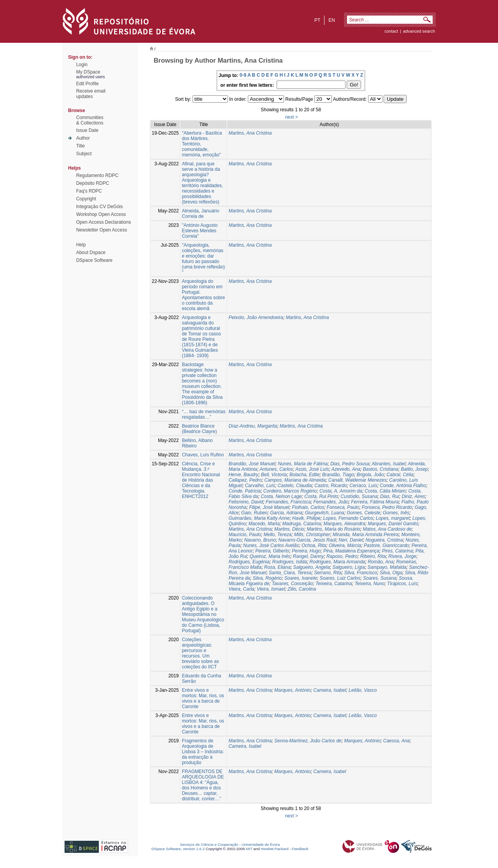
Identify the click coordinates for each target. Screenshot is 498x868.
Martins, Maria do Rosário (333, 529)
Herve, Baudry (243, 475)
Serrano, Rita (328, 573)
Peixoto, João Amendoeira (256, 317)
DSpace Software (94, 260)
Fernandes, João (331, 502)
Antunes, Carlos (276, 469)
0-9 (243, 75)
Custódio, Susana (359, 496)
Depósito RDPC (93, 183)
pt (317, 20)
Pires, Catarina (397, 551)
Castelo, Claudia (295, 486)
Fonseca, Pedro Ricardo (387, 507)
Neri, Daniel (351, 540)
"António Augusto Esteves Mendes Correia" (200, 231)
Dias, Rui (390, 496)
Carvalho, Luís (260, 486)
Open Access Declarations (104, 222)
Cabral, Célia (400, 475)
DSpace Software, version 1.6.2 (178, 849)
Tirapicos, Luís (402, 584)
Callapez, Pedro (245, 480)
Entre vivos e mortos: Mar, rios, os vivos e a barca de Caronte (203, 698)
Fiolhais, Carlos (308, 507)
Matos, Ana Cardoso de (387, 529)
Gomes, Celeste (363, 513)
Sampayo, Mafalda (387, 567)
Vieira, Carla (241, 589)
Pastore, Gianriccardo (386, 545)
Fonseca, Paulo (343, 507)
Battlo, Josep (414, 469)
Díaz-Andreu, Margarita (253, 426)
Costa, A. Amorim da (341, 491)
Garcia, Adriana (286, 513)
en (332, 20)
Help (81, 245)
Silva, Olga (391, 573)
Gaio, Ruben (254, 513)
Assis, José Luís (312, 469)
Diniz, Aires (413, 496)
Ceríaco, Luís (363, 486)
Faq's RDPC (89, 191)
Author (83, 138)
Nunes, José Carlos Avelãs (271, 545)
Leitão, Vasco (363, 690)
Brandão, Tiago (338, 475)
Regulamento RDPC (97, 175)
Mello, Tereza (277, 535)
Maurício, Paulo (245, 535)
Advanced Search (419, 31)
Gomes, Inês (396, 513)
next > (292, 117)
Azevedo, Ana (346, 469)
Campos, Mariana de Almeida (295, 480)
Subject (84, 154)
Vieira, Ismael (271, 589)
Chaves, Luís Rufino (203, 455)
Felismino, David (246, 502)
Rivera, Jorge (402, 556)
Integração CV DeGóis (100, 207)
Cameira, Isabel (330, 690)
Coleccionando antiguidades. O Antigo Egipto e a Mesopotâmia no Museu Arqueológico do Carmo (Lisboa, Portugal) (203, 614)
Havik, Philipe (306, 518)
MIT (249, 849)
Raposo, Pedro (342, 556)
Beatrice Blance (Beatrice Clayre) (199, 429)
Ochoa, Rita (314, 545)
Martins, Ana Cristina (250, 133)
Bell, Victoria (274, 475)
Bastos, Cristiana (381, 469)
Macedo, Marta (264, 524)
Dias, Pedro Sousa (350, 464)
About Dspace (91, 253)
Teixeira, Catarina (334, 584)
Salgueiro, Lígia (348, 567)
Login (82, 65)
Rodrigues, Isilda (290, 562)
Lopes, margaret (393, 518)
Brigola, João (370, 475)
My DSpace (88, 72)
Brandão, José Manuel (252, 464)
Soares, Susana (380, 578)
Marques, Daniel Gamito (393, 524)
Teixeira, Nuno (369, 584)
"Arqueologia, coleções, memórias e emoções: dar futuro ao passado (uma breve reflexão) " (203, 259)
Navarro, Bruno (260, 540)
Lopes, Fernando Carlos (348, 518)
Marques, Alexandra (345, 524)
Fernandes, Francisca (288, 502)
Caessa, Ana (396, 741)
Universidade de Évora (261, 844)
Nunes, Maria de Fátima (303, 464)
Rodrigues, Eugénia (249, 562)
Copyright (86, 199)
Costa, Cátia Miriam (385, 491)
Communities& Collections (90, 120)
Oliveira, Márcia (345, 545)
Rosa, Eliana (277, 567)
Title (81, 146)
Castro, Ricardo (331, 486)
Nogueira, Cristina (384, 540)
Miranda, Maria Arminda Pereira (366, 535)
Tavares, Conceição (293, 584)
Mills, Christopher (312, 535)
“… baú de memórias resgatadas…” (203, 414)
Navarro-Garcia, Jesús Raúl (307, 540)
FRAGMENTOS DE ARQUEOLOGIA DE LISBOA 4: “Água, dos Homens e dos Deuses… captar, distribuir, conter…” (203, 785)
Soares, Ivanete (301, 578)
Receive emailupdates (91, 94)
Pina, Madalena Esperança (351, 551)
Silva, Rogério (267, 578)
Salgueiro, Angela (312, 567)
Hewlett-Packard (274, 849)
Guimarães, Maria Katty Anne (259, 518)
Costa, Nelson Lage (281, 496)
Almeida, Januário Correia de (200, 214)
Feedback (300, 849)
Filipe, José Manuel (269, 507)
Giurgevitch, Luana (325, 513)
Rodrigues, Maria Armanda (338, 562)
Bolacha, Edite (304, 475)
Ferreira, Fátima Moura (375, 502)
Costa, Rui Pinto (321, 496)
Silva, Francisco (361, 573)
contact (391, 31)
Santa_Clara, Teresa (290, 573)
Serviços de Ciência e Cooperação (209, 844)
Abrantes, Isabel (388, 464)
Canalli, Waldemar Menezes (358, 480)
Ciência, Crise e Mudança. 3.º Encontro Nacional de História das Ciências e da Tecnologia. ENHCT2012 (201, 480)
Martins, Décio (289, 529)
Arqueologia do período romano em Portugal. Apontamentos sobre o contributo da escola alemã (203, 295)
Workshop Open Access (101, 214)
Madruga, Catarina (302, 524)
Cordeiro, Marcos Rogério (290, 491)
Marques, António (293, 690)
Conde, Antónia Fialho (403, 486)
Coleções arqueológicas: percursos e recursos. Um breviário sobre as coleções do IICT (200, 653)
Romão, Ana (381, 562)
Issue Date (87, 130)
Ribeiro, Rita (373, 556)
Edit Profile (88, 84)
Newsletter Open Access (102, 230)
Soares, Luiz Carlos (340, 578)
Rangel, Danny (308, 556)
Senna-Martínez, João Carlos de (308, 741)
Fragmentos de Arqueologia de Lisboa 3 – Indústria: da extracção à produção (203, 752)
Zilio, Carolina (302, 589)
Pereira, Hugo (306, 551)
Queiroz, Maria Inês (270, 556)
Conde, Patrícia (245, 491)
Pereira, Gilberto (272, 551)
